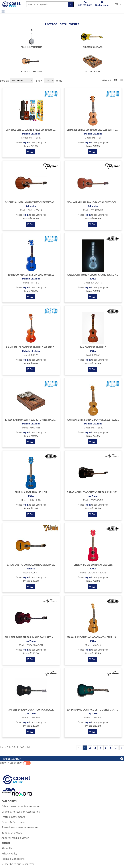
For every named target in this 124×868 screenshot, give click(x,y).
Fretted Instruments (13, 792)
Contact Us (8, 850)
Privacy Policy (9, 829)
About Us (7, 824)
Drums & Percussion (14, 798)
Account (6, 855)
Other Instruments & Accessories (21, 782)
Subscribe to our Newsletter (18, 840)
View (30, 127)
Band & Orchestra (12, 808)
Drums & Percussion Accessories (21, 787)
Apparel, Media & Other (15, 813)
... (116, 723)
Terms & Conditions (13, 834)
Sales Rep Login (114, 860)
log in (26, 118)
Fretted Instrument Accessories (20, 803)
